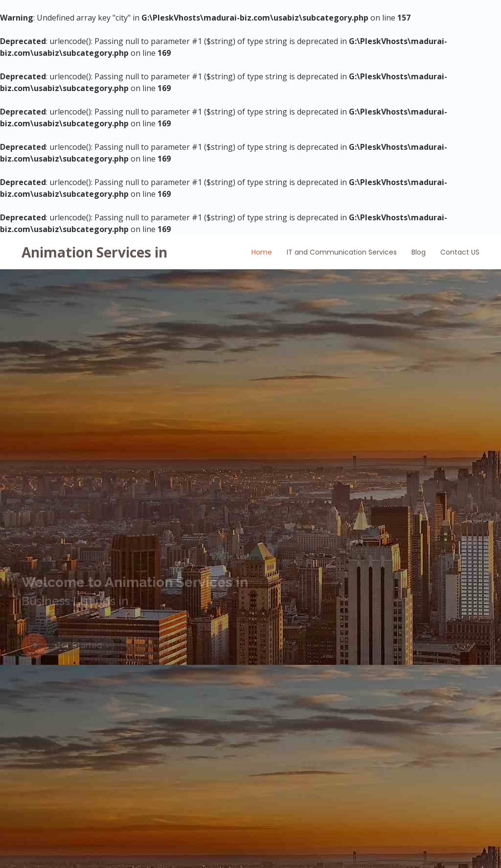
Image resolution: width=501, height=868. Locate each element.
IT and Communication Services (342, 252)
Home (262, 252)
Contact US (460, 252)
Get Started (79, 645)
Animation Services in (94, 252)
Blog (419, 252)
